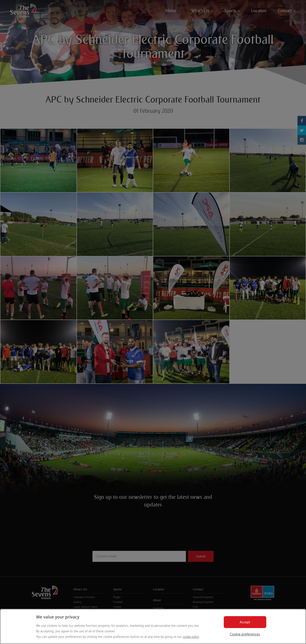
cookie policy (191, 637)
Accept (245, 622)
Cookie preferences (245, 634)
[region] (153, 626)
